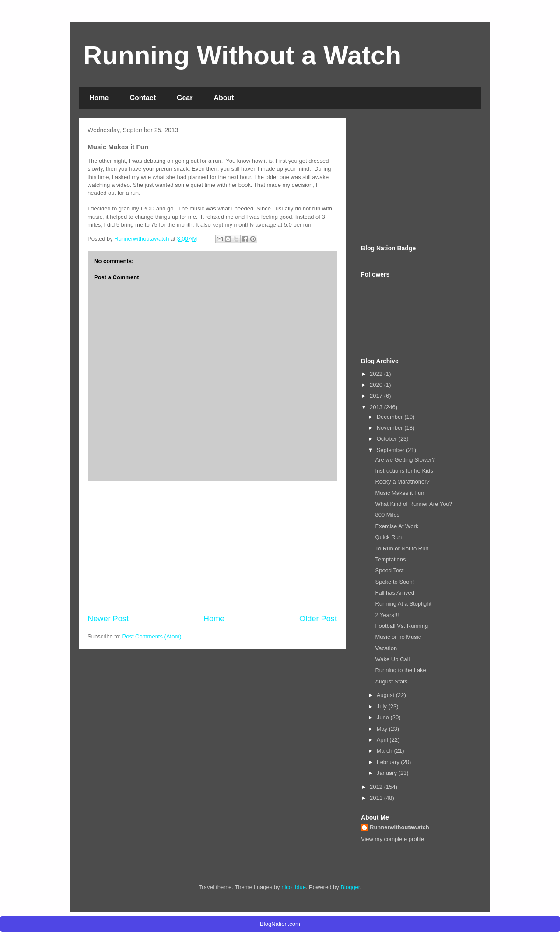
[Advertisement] (212, 547)
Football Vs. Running (401, 626)
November (391, 428)
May (383, 729)
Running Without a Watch (242, 55)
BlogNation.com (280, 924)
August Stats (391, 681)
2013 (377, 407)
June (384, 717)
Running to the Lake (400, 670)
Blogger (350, 887)
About (224, 98)
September (391, 450)
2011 (377, 798)
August (386, 695)
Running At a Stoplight (403, 604)
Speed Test (389, 570)
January (388, 773)
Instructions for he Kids (404, 471)
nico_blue (294, 887)
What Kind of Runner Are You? (413, 504)
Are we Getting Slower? (405, 460)
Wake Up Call (392, 659)
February (389, 762)
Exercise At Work (397, 526)
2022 (377, 374)
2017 (377, 396)
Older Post (318, 619)
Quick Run (388, 537)
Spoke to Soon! (394, 582)
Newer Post (108, 619)
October (388, 439)
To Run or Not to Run (402, 548)
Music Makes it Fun (399, 493)
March (385, 751)
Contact (143, 98)
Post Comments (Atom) (152, 636)
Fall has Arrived (395, 593)
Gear (185, 98)
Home (99, 98)
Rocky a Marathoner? (402, 482)
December (391, 417)
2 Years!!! (387, 615)
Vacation (386, 648)
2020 (377, 385)
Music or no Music (398, 637)
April (383, 740)
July (383, 706)
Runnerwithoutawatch (399, 827)
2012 (377, 787)
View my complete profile (392, 839)
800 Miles (387, 515)
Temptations (390, 559)
